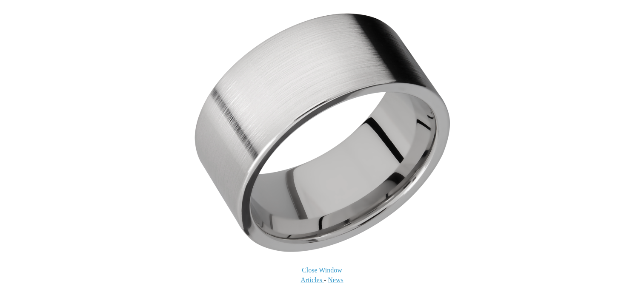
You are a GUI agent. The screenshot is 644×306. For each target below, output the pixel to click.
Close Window (322, 270)
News (335, 280)
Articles (312, 280)
